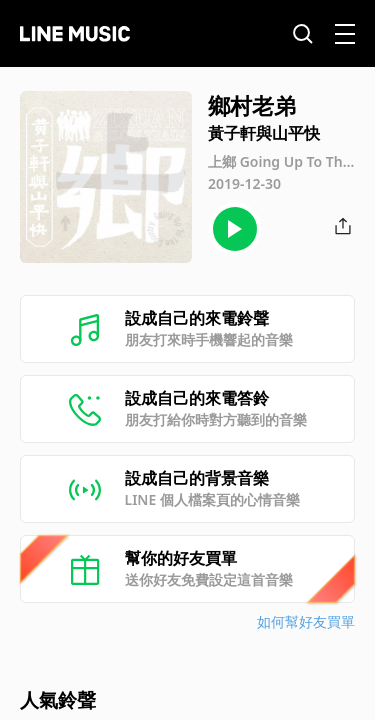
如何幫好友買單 (306, 621)
